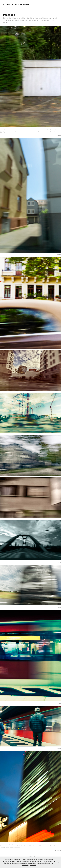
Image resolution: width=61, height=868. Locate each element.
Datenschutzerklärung (24, 861)
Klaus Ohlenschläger (16, 5)
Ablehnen (33, 865)
